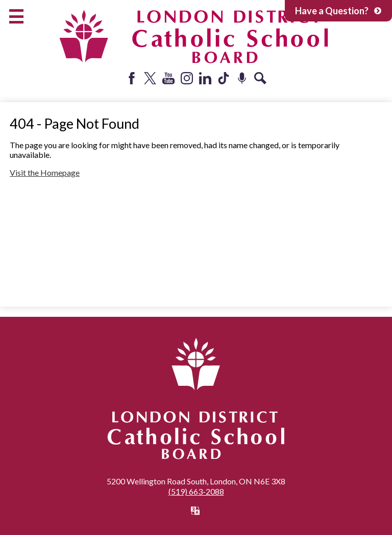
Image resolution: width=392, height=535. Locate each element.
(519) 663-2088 (196, 491)
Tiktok (224, 78)
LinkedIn (205, 78)
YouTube (168, 78)
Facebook (132, 78)
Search (260, 78)
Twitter (150, 78)
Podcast (242, 78)
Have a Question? (338, 11)
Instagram (187, 78)
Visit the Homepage (45, 172)
